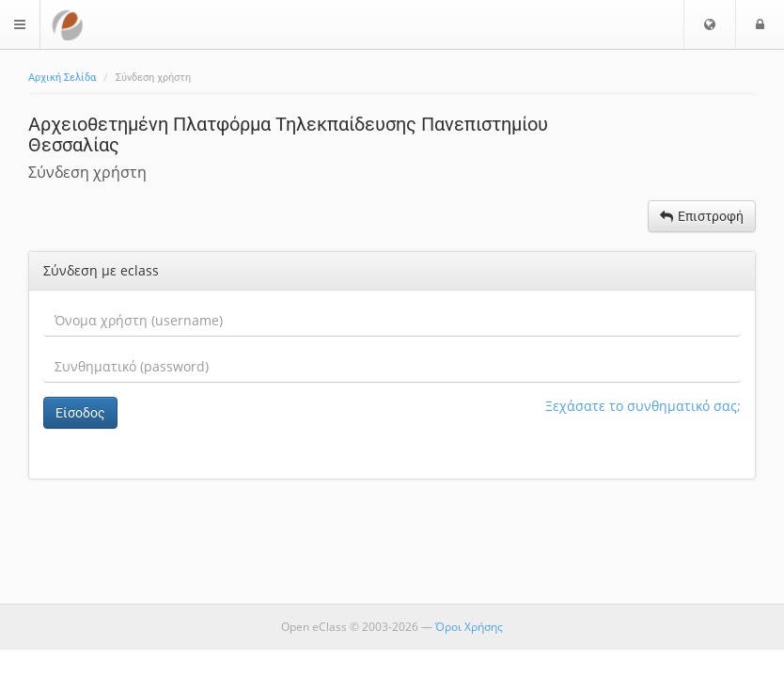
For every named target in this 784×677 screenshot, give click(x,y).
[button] (710, 24)
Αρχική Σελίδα (62, 78)
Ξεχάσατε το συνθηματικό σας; (643, 406)
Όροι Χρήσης (469, 627)
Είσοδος (80, 413)
